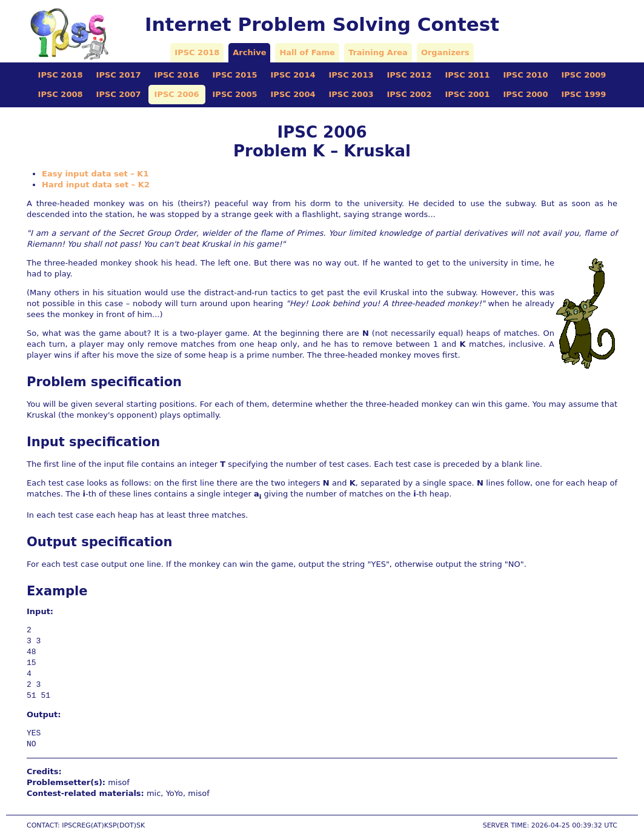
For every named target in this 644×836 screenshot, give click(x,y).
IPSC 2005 (235, 94)
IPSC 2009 (583, 75)
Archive (249, 52)
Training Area (378, 52)
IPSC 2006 (177, 94)
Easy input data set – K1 (95, 174)
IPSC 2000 (525, 94)
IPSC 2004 (293, 94)
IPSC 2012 (409, 75)
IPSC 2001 (467, 94)
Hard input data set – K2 (96, 185)
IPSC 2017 (119, 75)
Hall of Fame (307, 52)
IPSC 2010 (525, 75)
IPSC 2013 (351, 75)
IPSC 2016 (177, 75)
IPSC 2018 (197, 52)
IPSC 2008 (61, 94)
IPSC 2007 (119, 94)
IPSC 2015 (235, 75)
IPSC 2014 (293, 75)
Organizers (445, 52)
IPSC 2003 (351, 94)
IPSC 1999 (583, 94)
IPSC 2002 (409, 94)
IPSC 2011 (467, 75)
